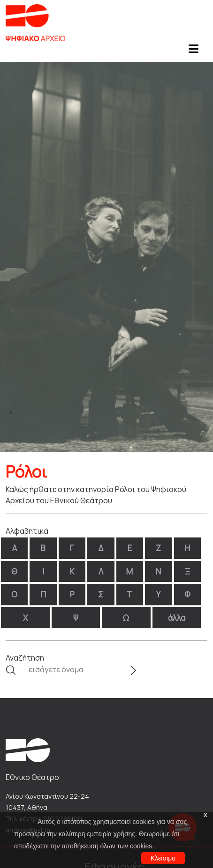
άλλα (177, 618)
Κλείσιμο (163, 858)
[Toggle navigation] (193, 51)
